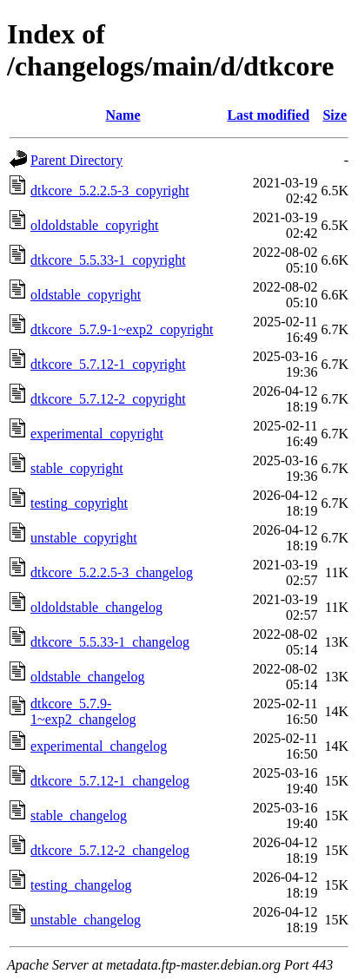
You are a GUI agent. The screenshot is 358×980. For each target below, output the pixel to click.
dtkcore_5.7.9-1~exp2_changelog (83, 711)
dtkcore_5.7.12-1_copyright (108, 364)
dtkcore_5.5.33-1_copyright (108, 260)
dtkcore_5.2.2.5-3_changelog (112, 572)
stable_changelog (79, 816)
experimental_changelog (99, 746)
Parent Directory (76, 160)
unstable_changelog (86, 920)
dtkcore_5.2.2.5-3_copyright (110, 191)
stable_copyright (77, 468)
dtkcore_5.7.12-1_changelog (110, 781)
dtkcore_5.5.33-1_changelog (110, 642)
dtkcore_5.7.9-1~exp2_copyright (122, 329)
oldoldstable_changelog (96, 607)
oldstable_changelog (88, 677)
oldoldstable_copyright (95, 225)
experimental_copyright (97, 434)
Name (123, 115)
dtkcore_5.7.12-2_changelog (110, 850)
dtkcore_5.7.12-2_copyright (108, 399)
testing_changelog (81, 885)
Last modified (268, 115)
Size (335, 115)
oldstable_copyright (86, 295)
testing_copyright (79, 503)
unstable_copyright (84, 538)
